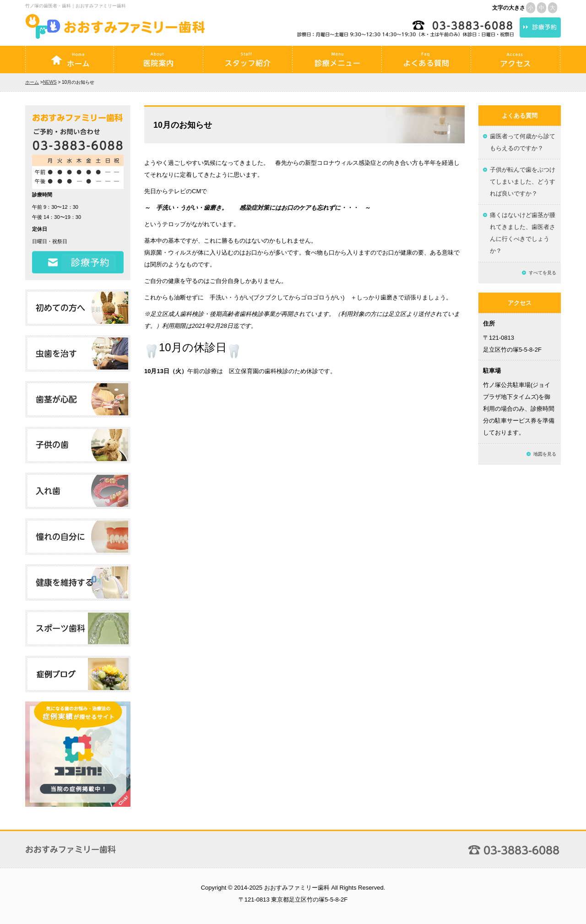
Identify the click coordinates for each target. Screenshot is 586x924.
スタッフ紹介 (248, 60)
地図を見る (545, 454)
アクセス (515, 60)
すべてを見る (543, 273)
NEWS (50, 82)
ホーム (70, 60)
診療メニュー (337, 60)
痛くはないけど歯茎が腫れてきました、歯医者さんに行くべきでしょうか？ (523, 233)
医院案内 (158, 60)
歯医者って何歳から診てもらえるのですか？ (523, 142)
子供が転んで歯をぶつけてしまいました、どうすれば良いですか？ (523, 182)
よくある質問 (426, 60)
